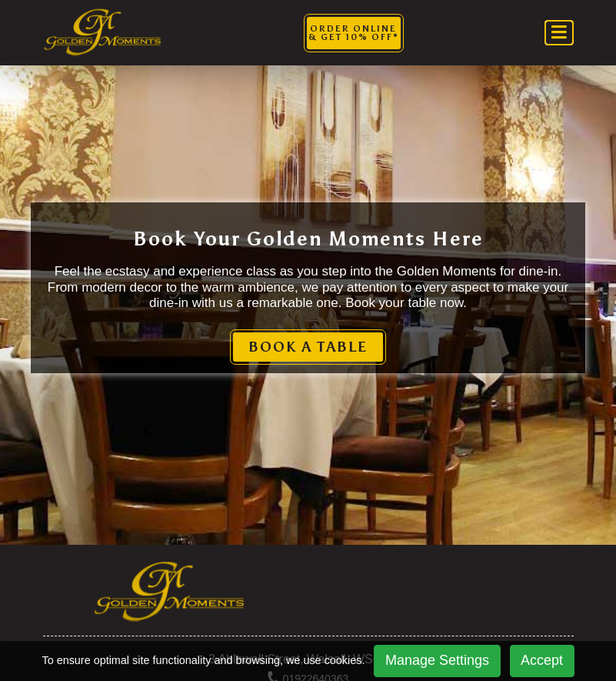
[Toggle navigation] (559, 33)
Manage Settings (437, 660)
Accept (542, 660)
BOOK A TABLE (308, 347)
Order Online (354, 33)
